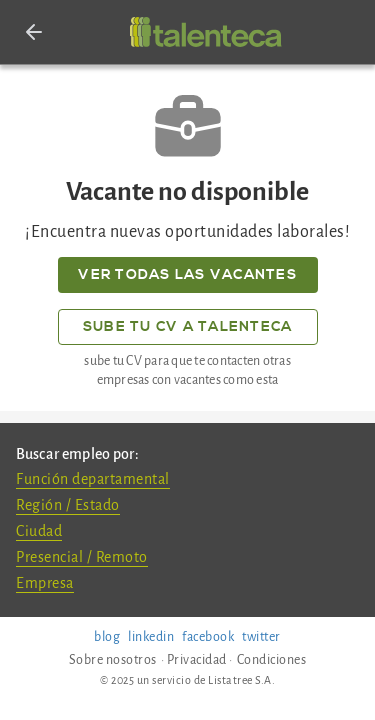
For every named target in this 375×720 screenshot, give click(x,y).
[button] (34, 32)
